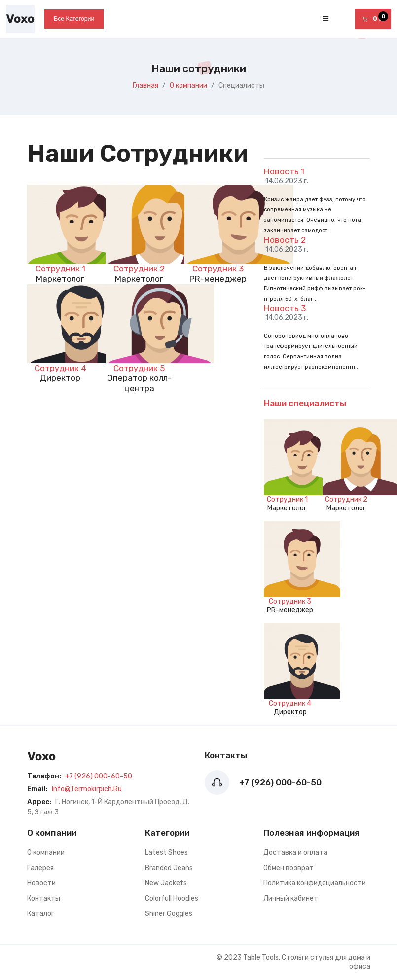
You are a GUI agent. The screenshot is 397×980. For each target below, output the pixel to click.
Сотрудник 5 (139, 368)
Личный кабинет (291, 898)
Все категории (74, 19)
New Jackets (166, 883)
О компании (188, 85)
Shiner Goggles (169, 914)
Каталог (41, 914)
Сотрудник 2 (139, 269)
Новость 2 (285, 240)
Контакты (44, 898)
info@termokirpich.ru (87, 789)
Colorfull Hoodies (172, 898)
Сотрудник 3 (218, 269)
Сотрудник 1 (60, 269)
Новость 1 (284, 171)
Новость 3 (285, 308)
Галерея (40, 868)
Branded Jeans (169, 868)
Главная (145, 85)
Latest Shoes (166, 853)
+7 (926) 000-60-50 (99, 776)
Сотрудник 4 (60, 368)
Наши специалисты (305, 403)
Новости (41, 883)
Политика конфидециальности (315, 883)
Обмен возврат (289, 868)
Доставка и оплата (295, 853)
